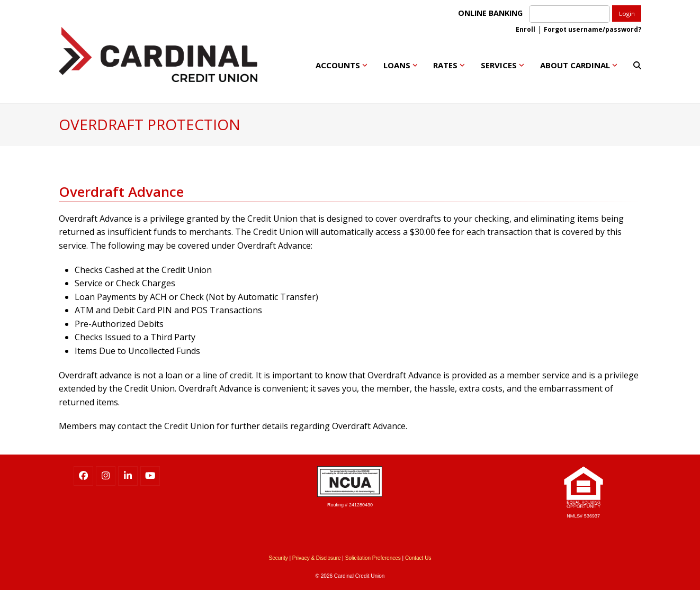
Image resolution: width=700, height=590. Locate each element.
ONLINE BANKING (492, 13)
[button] (637, 65)
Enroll (526, 29)
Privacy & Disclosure (317, 558)
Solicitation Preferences (373, 558)
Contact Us (418, 558)
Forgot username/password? (593, 29)
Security (279, 558)
